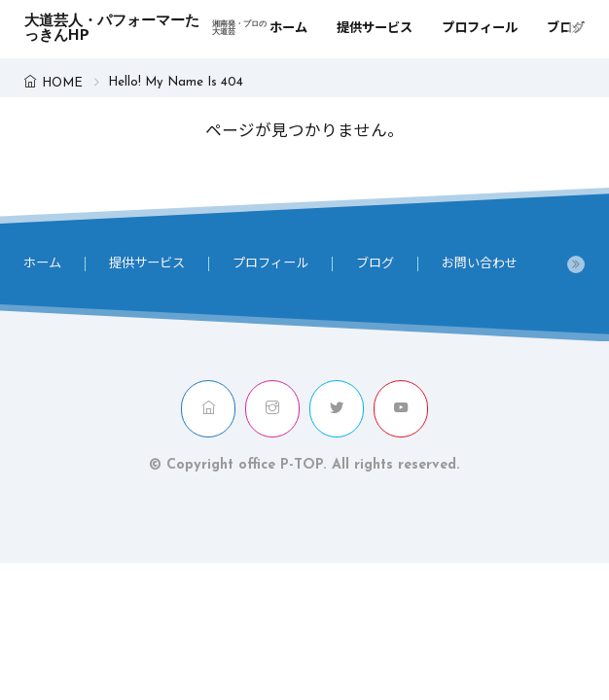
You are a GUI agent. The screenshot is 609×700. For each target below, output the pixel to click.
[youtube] (401, 409)
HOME (62, 83)
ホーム (288, 29)
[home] (208, 409)
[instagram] (272, 409)
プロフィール (480, 29)
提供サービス (375, 29)
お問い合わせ (480, 264)
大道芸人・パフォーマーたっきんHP (147, 29)
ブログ (566, 29)
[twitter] (337, 409)
